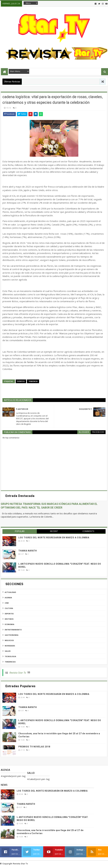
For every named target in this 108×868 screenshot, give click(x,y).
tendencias (10, 662)
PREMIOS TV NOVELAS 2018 (34, 747)
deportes (9, 614)
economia (10, 624)
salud (8, 651)
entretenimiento (13, 630)
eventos (21, 381)
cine (7, 603)
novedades (10, 646)
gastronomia (12, 635)
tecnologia (10, 656)
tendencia (33, 381)
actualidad (10, 592)
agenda (8, 598)
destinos (9, 619)
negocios (9, 640)
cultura (9, 608)
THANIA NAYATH (28, 551)
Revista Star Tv (18, 673)
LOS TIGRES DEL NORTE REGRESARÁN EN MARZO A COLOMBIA (54, 538)
